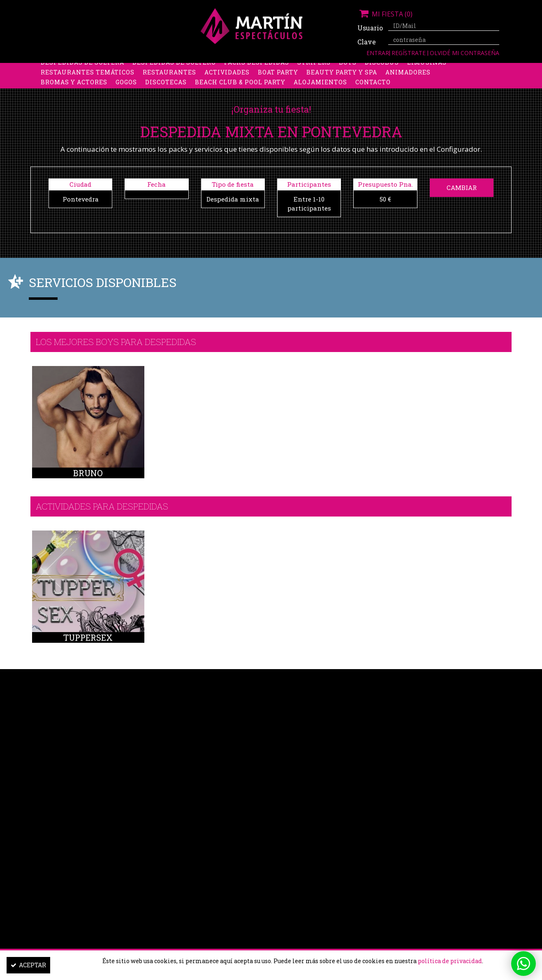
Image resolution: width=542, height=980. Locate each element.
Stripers (314, 68)
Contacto (373, 88)
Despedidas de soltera (82, 68)
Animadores (408, 78)
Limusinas (427, 68)
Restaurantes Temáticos (88, 78)
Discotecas (166, 88)
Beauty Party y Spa (342, 78)
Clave (367, 42)
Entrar (378, 53)
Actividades (227, 78)
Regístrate (409, 53)
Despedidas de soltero (174, 68)
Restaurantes (169, 78)
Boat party (278, 78)
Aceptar (28, 965)
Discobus (382, 68)
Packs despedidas (257, 68)
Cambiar (462, 188)
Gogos (126, 88)
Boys (348, 68)
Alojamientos (320, 88)
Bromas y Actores (74, 88)
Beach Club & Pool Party (240, 88)
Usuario (370, 28)
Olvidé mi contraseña (464, 53)
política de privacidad (450, 961)
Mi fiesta (385, 14)
